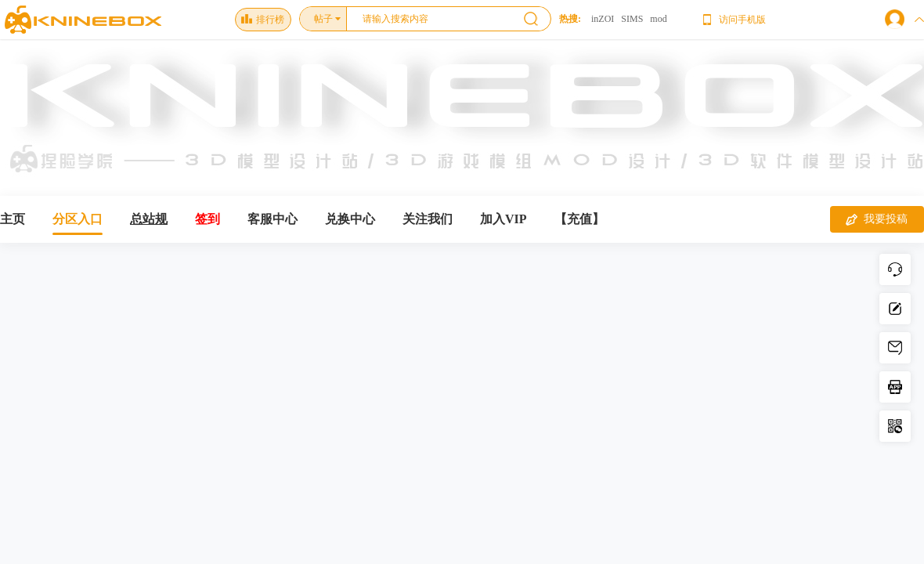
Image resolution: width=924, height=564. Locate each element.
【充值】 (579, 219)
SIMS (632, 19)
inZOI (603, 19)
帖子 (323, 19)
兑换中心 (350, 219)
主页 (13, 219)
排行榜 (263, 20)
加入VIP (504, 219)
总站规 (149, 219)
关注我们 (428, 219)
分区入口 (78, 219)
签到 (208, 219)
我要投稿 (877, 219)
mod (658, 19)
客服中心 (273, 219)
